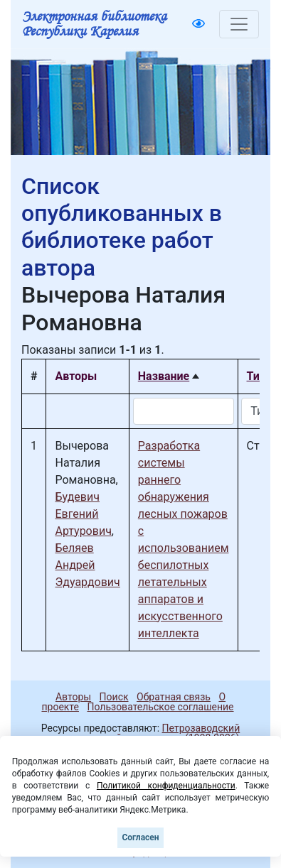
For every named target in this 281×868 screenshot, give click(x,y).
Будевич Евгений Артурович (83, 514)
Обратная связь (174, 697)
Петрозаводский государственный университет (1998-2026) (140, 733)
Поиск (114, 697)
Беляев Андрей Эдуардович (87, 565)
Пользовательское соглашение (160, 707)
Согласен (140, 837)
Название (164, 376)
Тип (256, 376)
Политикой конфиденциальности (166, 786)
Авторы (73, 697)
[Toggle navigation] (239, 24)
